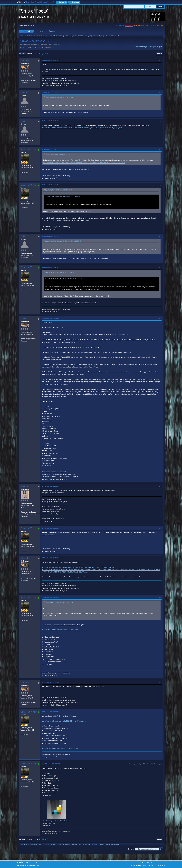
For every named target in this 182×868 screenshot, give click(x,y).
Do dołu (22, 54)
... (38, 54)
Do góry (22, 839)
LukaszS (25, 60)
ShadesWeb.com (34, 865)
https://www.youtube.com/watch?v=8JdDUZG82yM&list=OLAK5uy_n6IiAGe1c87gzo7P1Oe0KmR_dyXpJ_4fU (82, 128)
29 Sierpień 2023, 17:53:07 (50, 92)
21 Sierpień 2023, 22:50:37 (50, 60)
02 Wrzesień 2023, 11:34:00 (50, 486)
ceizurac (24, 486)
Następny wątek (156, 47)
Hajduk (24, 92)
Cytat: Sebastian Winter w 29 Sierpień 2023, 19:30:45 (63, 241)
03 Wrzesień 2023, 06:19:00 (50, 597)
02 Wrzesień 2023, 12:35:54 (50, 528)
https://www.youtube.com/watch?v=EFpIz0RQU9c (60, 630)
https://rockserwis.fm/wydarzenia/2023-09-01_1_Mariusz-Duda (65, 721)
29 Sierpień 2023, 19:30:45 (50, 185)
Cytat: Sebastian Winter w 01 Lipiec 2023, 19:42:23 (62, 97)
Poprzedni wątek (141, 47)
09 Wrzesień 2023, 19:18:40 (50, 712)
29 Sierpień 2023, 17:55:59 (50, 121)
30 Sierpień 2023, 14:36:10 (50, 236)
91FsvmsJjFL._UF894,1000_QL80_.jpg (56, 821)
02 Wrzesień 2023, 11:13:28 (50, 318)
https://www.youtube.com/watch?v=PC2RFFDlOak (60, 748)
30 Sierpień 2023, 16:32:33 (50, 267)
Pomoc (144, 863)
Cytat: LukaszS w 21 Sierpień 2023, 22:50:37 (60, 603)
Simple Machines (34, 863)
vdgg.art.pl (129, 26)
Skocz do (131, 849)
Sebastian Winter (29, 149)
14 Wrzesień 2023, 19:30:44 (52, 764)
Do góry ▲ (162, 863)
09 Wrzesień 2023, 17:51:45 (50, 682)
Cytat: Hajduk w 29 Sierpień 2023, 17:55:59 (60, 154)
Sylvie (101, 36)
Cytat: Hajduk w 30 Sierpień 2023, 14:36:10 (60, 272)
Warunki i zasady (153, 863)
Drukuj (160, 54)
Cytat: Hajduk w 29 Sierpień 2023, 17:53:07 (60, 190)
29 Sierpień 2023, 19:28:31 (50, 149)
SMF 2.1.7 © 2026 (22, 863)
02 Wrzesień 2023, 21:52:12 (50, 558)
